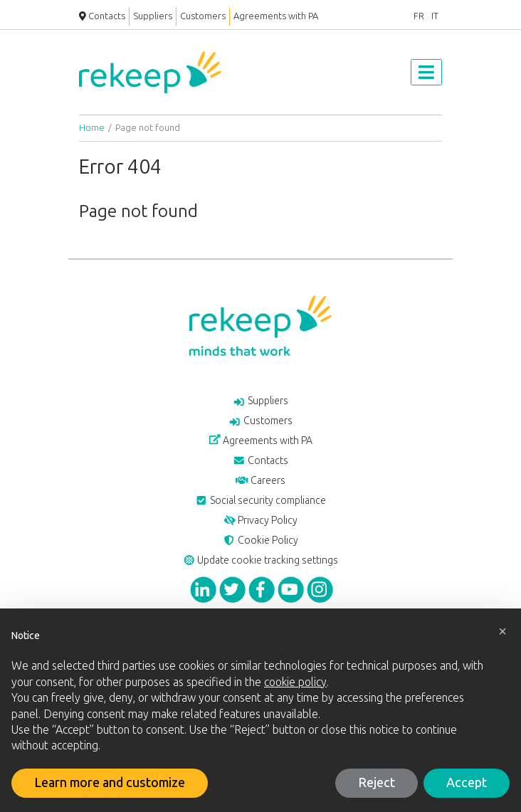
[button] (502, 631)
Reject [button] (377, 783)
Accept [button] (467, 783)
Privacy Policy (261, 521)
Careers (260, 481)
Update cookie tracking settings (261, 560)
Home (92, 128)
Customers (203, 16)
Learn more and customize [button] (110, 783)
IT (435, 16)
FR (419, 16)
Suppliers (153, 16)
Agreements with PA (276, 16)
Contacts (102, 16)
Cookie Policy (260, 541)
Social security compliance (260, 501)
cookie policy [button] (295, 682)
